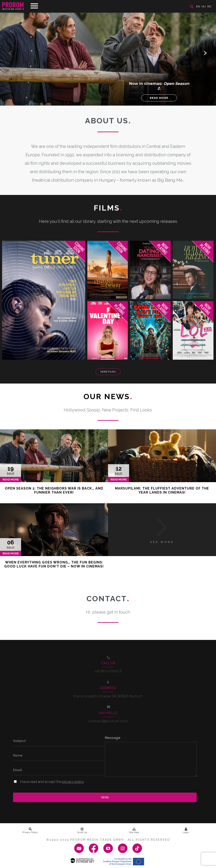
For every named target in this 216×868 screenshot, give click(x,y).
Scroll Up (82, 831)
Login (186, 831)
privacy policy (73, 782)
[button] (205, 53)
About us (108, 121)
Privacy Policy (30, 831)
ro (209, 6)
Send (105, 797)
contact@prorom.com (108, 721)
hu (204, 6)
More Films (108, 372)
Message (113, 738)
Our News (108, 396)
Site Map (134, 831)
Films (108, 208)
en (198, 6)
